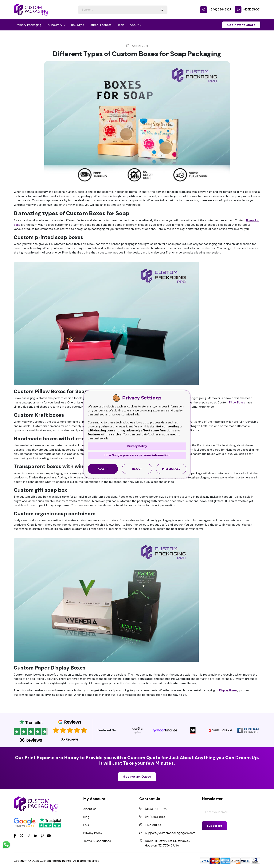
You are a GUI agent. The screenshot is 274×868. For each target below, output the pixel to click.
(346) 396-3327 (216, 10)
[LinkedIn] (36, 835)
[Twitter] (22, 836)
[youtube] (49, 836)
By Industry (55, 25)
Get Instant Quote (241, 25)
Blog (86, 817)
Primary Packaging (29, 25)
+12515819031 (248, 10)
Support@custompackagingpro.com (170, 833)
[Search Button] (161, 10)
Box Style (78, 25)
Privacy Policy (93, 833)
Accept (103, 469)
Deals (121, 25)
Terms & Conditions (97, 841)
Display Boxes (228, 690)
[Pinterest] (42, 835)
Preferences (171, 469)
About (134, 25)
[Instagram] (29, 836)
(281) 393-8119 (155, 817)
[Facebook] (15, 835)
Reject (137, 469)
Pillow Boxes (237, 403)
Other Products (100, 25)
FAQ (86, 825)
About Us (90, 809)
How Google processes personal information (137, 455)
